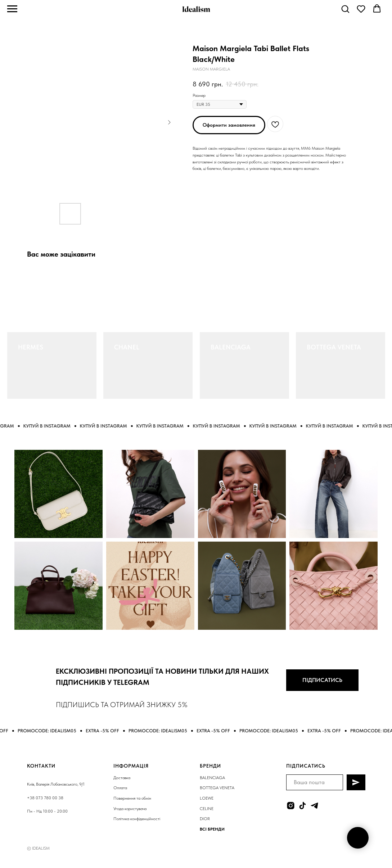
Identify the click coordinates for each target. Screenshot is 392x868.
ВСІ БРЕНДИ (212, 829)
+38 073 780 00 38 (45, 798)
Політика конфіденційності (137, 819)
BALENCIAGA (231, 347)
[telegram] (314, 806)
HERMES (31, 347)
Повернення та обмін (132, 798)
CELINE (207, 809)
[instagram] (291, 806)
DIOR (205, 819)
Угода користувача (130, 809)
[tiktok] (303, 806)
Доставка (122, 778)
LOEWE (207, 798)
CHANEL (127, 347)
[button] (345, 9)
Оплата (120, 788)
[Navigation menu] (12, 9)
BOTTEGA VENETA (334, 347)
